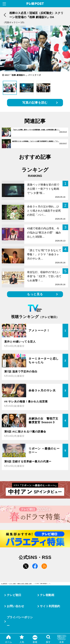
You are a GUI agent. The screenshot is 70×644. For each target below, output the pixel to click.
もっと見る (35, 294)
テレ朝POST (35, 4)
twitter (26, 566)
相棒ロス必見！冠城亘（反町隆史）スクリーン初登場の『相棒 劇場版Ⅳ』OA (26, 584)
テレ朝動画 (47, 595)
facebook (35, 566)
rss (44, 566)
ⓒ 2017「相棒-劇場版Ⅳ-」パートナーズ (44, 584)
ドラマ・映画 (12, 584)
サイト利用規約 (50, 606)
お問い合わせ (15, 606)
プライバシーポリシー (20, 621)
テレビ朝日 (14, 595)
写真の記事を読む (35, 103)
